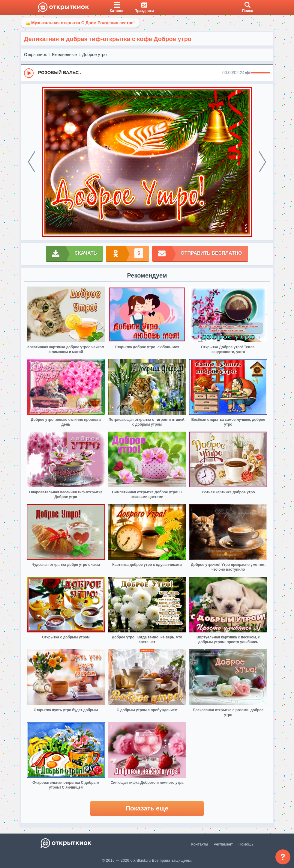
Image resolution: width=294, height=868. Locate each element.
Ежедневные (64, 55)
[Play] (29, 73)
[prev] (31, 162)
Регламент (223, 844)
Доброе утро (94, 55)
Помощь (246, 844)
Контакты (199, 844)
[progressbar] (260, 73)
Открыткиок (35, 55)
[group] (147, 73)
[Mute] (247, 73)
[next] (262, 162)
